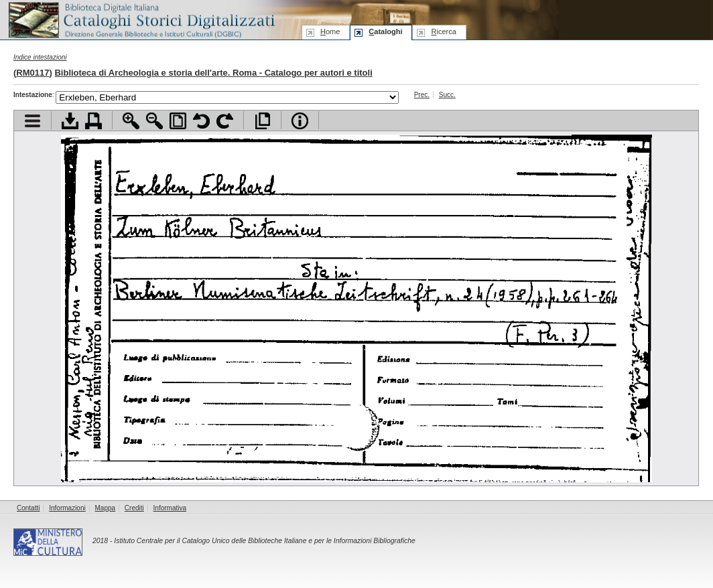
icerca (443, 31)
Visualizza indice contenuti (33, 121)
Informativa (170, 508)
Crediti (134, 508)
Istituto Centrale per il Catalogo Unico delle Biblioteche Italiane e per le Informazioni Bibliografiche (264, 541)
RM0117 (33, 73)
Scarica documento (70, 121)
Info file (300, 121)
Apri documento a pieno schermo (262, 121)
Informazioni (67, 508)
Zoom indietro (154, 121)
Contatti (28, 508)
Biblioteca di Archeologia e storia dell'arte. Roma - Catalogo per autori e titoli (213, 73)
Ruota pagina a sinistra (201, 121)
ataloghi (385, 31)
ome (330, 31)
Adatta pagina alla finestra (178, 121)
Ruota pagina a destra (225, 121)
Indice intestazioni (40, 57)
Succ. (447, 95)
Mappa (106, 508)
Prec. (422, 95)
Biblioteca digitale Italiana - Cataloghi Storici (141, 19)
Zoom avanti (131, 121)
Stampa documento (93, 121)
